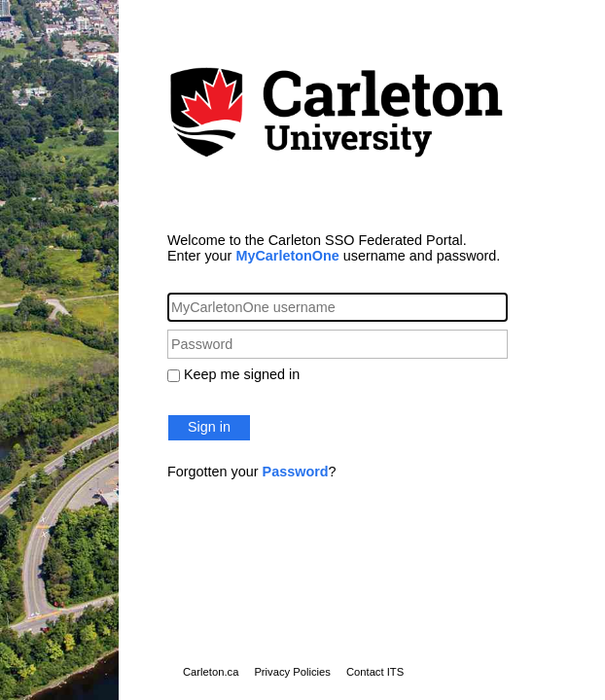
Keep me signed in (242, 374)
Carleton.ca (211, 672)
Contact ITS (375, 672)
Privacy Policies (292, 672)
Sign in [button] (209, 427)
